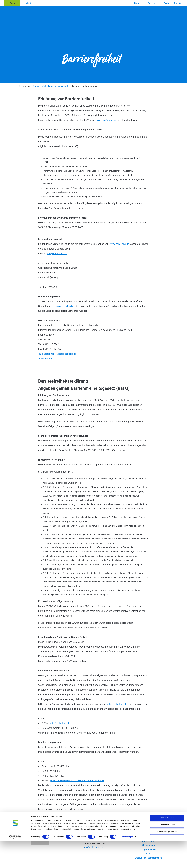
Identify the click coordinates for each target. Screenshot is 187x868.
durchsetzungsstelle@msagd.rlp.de (58, 354)
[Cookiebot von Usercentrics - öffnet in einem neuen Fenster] (15, 863)
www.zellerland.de (107, 120)
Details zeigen (127, 863)
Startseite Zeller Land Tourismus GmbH (51, 86)
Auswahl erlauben (167, 851)
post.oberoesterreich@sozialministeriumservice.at (77, 780)
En (180, 3)
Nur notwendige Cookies (167, 858)
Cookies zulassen (167, 844)
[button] (12, 3)
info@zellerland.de (57, 254)
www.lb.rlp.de (46, 359)
